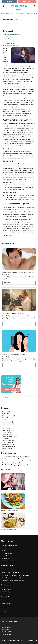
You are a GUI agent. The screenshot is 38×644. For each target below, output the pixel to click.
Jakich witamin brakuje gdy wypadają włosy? (15, 354)
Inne (3, 420)
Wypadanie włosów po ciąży (8, 561)
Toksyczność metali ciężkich (11, 45)
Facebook (4, 609)
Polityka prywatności (6, 604)
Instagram (4, 611)
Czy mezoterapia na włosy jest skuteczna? (13, 463)
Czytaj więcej (7, 283)
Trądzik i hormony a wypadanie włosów (13, 313)
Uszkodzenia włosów (7, 442)
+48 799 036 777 (6, 635)
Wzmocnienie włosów (8, 446)
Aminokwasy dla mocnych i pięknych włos (10, 510)
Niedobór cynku (9, 39)
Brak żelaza (8, 37)
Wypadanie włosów (7, 444)
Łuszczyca (4, 548)
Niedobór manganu (10, 43)
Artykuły (4, 414)
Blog (3, 606)
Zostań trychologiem (7, 592)
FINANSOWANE (27, 1)
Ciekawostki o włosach (8, 418)
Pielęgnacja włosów (7, 430)
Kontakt (4, 601)
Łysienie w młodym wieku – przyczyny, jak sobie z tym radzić (17, 461)
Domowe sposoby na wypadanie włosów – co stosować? (18, 272)
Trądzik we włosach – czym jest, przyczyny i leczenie (15, 465)
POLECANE (9, 1)
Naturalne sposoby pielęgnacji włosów (9, 530)
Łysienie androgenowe (7, 553)
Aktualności (5, 412)
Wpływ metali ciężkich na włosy (12, 35)
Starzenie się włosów (7, 440)
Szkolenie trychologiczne (8, 589)
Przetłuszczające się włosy (9, 436)
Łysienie (4, 426)
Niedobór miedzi (10, 41)
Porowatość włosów (7, 434)
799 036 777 (19, 10)
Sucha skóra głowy (5, 491)
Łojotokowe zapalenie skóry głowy (10, 545)
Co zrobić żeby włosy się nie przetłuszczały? (13, 459)
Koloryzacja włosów (7, 422)
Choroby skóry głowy (7, 416)
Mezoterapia (5, 428)
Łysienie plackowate (6, 556)
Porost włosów (6, 432)
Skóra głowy (5, 438)
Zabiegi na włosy (6, 449)
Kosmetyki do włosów (8, 424)
